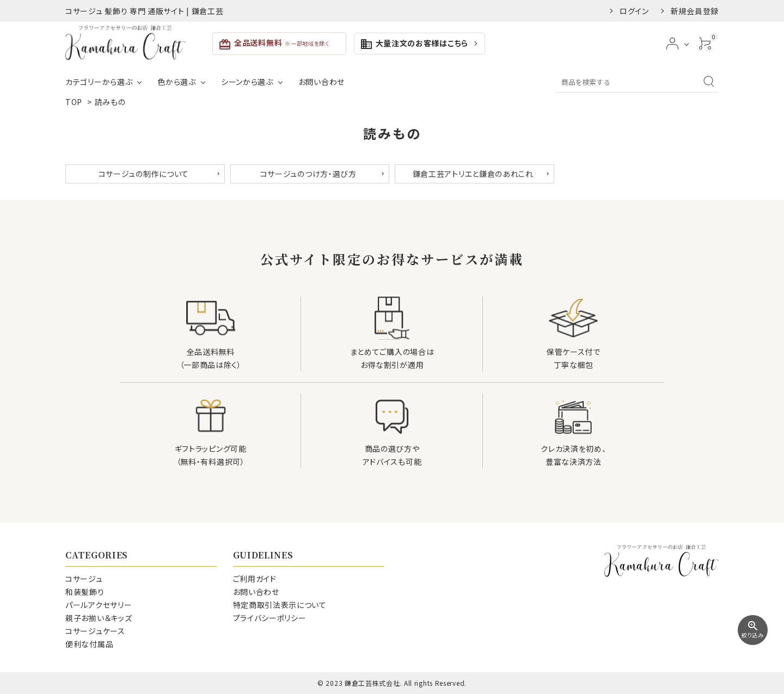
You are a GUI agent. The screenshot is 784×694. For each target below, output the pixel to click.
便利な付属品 (89, 644)
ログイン (634, 11)
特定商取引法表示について (280, 605)
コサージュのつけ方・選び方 (308, 174)
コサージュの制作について (144, 174)
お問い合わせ (321, 82)
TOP (74, 102)
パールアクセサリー (99, 605)
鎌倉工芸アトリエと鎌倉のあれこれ (473, 174)
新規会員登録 (695, 11)
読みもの (110, 102)
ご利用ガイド (255, 579)
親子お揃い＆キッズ (99, 618)
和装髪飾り (85, 592)
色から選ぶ (177, 82)
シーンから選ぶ (247, 82)
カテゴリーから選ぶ (99, 82)
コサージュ (84, 579)
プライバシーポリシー (270, 618)
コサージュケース (95, 631)
